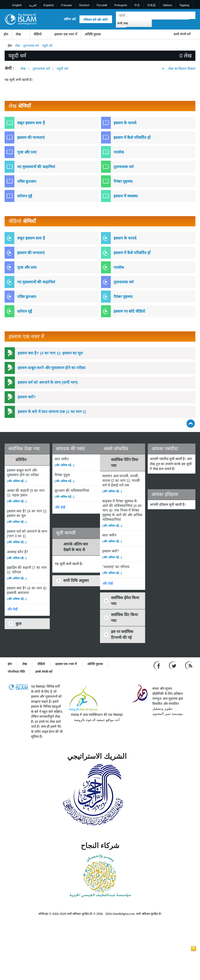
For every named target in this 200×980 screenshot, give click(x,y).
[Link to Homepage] (21, 19)
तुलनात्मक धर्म (31, 46)
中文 (137, 5)
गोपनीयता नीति (16, 672)
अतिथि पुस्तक (93, 34)
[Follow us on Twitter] (173, 665)
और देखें (12, 609)
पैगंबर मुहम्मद (123, 181)
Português (121, 5)
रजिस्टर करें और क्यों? (96, 20)
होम (6, 34)
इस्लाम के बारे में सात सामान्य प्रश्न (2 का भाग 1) (52, 412)
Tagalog (184, 5)
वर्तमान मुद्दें (25, 196)
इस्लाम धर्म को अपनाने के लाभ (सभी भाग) (48, 382)
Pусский (102, 5)
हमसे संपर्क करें (182, 34)
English (17, 5)
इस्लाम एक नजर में (66, 34)
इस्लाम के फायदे (125, 123)
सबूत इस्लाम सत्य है (31, 123)
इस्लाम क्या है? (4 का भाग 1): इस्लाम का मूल (50, 353)
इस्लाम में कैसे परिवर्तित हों (132, 137)
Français (66, 5)
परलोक (119, 152)
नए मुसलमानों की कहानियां (36, 167)
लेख (18, 34)
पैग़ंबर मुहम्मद (123, 297)
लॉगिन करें (70, 19)
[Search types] (134, 23)
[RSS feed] (189, 665)
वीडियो (38, 34)
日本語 (151, 5)
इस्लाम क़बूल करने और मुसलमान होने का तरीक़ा (52, 368)
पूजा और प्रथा (27, 152)
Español (49, 5)
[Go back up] (191, 423)
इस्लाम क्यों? (27, 397)
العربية (33, 5)
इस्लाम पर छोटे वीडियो (129, 311)
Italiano (168, 5)
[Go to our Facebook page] (158, 665)
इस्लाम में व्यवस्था (126, 196)
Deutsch (84, 5)
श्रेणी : (9, 68)
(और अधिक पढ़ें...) (17, 481)
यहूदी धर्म (62, 69)
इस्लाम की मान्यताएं (31, 137)
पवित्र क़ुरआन (27, 181)
